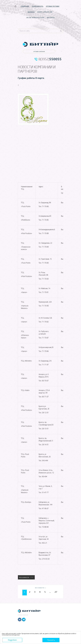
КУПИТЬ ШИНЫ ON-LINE (45, 12)
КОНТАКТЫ (31, 12)
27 (56, 592)
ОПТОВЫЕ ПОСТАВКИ (53, 6)
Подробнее (12, 640)
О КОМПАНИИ (25, 6)
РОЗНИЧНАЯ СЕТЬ (37, 6)
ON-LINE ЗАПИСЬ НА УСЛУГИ (35, 18)
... (50, 592)
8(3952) (50, 59)
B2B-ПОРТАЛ (51, 18)
